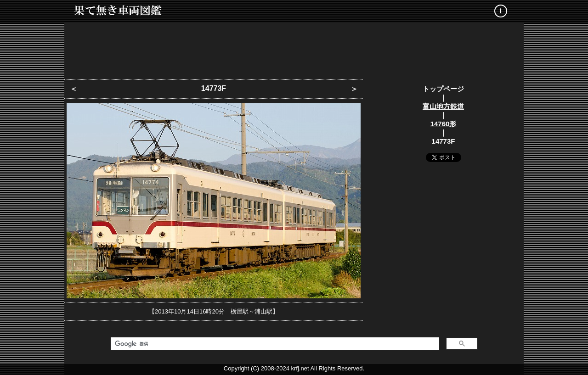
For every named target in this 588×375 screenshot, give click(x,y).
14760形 (444, 124)
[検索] (274, 344)
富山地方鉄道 (443, 106)
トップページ (443, 89)
